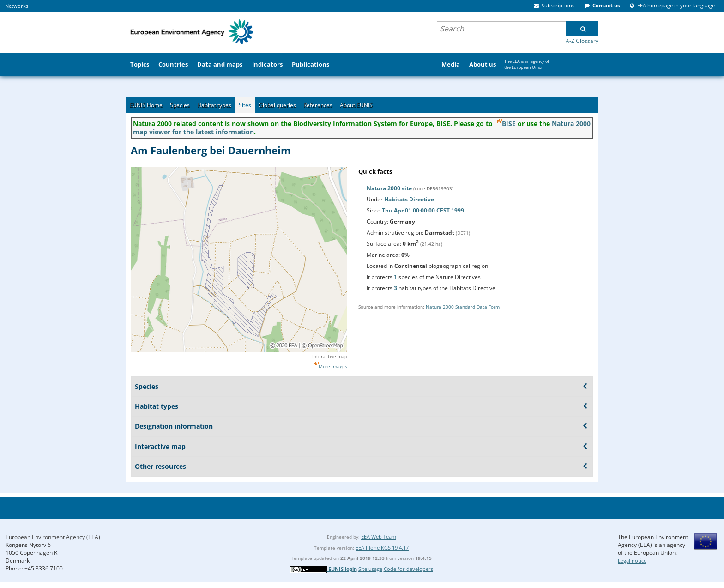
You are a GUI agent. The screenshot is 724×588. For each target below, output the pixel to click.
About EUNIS (356, 105)
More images (333, 366)
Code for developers (408, 569)
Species (180, 105)
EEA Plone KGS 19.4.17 (382, 548)
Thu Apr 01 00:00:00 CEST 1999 (423, 210)
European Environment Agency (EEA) (53, 537)
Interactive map (330, 356)
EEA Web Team (379, 536)
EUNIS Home (146, 105)
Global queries (277, 105)
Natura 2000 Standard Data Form (463, 307)
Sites (245, 105)
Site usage (370, 569)
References (318, 105)
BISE (509, 124)
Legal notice (632, 561)
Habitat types (214, 105)
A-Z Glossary (582, 41)
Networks (17, 6)
